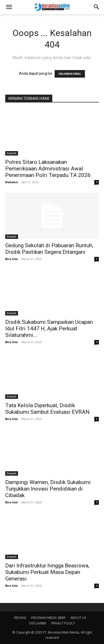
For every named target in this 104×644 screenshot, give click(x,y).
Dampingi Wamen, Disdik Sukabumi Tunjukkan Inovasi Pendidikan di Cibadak (48, 489)
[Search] (97, 7)
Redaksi (11, 182)
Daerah (12, 153)
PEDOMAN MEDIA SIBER (48, 618)
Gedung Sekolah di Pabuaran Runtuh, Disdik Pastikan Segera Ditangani (49, 249)
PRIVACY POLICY (63, 623)
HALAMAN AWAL (70, 74)
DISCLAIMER (38, 623)
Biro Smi (11, 259)
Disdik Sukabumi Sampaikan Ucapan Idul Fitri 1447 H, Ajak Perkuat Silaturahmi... (49, 329)
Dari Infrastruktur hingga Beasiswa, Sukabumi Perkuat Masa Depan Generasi (47, 572)
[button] (9, 7)
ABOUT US (78, 618)
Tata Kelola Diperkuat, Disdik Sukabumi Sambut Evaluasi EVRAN (47, 409)
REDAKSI (20, 618)
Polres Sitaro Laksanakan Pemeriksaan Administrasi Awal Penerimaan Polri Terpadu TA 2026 (48, 169)
